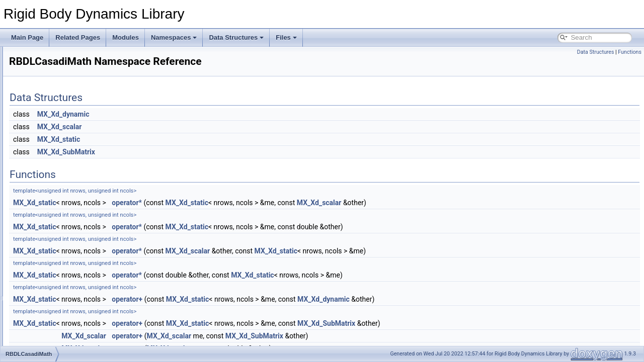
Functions (630, 52)
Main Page (27, 37)
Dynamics (30, 88)
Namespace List (47, 176)
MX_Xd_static (183, 139)
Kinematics (32, 99)
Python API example (44, 121)
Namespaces (174, 37)
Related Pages (78, 37)
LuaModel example (43, 132)
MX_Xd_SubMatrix (191, 152)
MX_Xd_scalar (184, 127)
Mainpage (30, 66)
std (37, 221)
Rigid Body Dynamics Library (48, 55)
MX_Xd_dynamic (188, 114)
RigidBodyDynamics (60, 210)
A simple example (41, 110)
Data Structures (236, 37)
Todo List (29, 143)
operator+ (252, 299)
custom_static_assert (62, 188)
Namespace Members (55, 232)
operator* (252, 203)
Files (286, 37)
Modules (126, 37)
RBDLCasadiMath (57, 199)
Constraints (32, 77)
